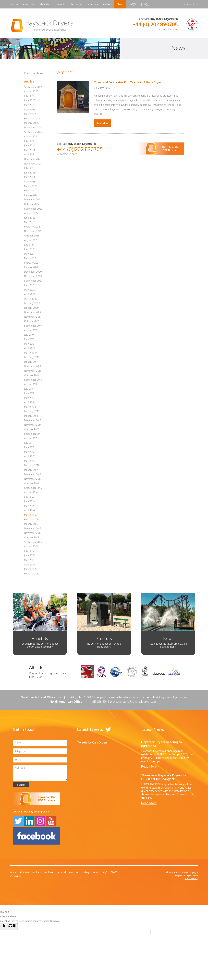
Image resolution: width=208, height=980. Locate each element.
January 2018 (31, 416)
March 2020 (31, 299)
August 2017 (31, 438)
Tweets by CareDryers (92, 742)
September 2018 (33, 380)
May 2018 (29, 398)
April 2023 (30, 182)
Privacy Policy (191, 878)
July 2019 (29, 335)
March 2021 (30, 258)
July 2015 (29, 551)
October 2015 (32, 537)
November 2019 (33, 317)
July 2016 (29, 497)
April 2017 (29, 456)
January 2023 (31, 195)
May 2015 (29, 560)
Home (14, 4)
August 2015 (31, 546)
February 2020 (32, 303)
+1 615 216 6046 (101, 702)
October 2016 (32, 483)
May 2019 (29, 344)
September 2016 (33, 488)
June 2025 (30, 100)
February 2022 (32, 227)
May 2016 (29, 506)
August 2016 (31, 492)
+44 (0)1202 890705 (155, 24)
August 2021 (31, 240)
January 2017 (31, 470)
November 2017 (33, 425)
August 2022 (31, 213)
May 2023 (29, 177)
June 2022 (30, 218)
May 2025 (30, 105)
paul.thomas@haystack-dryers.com (123, 697)
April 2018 (29, 402)
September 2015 (33, 542)
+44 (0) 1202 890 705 (83, 697)
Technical (76, 4)
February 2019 (32, 357)
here (175, 29)
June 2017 (29, 447)
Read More (102, 123)
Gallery (107, 4)
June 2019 (29, 339)
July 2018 (29, 389)
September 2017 (33, 434)
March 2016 (30, 515)
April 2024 (30, 154)
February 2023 (32, 190)
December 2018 (33, 366)
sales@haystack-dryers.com (169, 697)
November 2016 (33, 479)
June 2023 (30, 173)
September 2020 (33, 281)
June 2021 (29, 249)
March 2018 (30, 407)
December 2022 (33, 199)
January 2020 (31, 308)
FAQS (132, 4)
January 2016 (31, 524)
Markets (44, 4)
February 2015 (32, 574)
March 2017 (30, 461)
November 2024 (33, 127)
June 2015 (29, 555)
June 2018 (29, 393)
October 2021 (31, 236)
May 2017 (29, 452)
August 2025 (31, 91)
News (120, 4)
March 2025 (31, 114)
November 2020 (33, 276)
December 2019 (33, 312)
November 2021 (33, 231)
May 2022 (30, 222)
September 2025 (33, 87)
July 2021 (29, 245)
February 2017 (32, 465)
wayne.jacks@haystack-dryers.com (136, 702)
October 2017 (31, 429)
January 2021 (31, 267)
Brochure (93, 4)
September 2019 (33, 326)
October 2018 (31, 375)
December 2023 (33, 159)
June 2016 (29, 501)
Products (60, 4)
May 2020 (30, 290)
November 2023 (33, 164)
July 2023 (29, 168)
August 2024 (31, 136)
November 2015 (33, 533)
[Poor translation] (12, 927)
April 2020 (30, 294)
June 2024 (30, 145)
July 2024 (29, 141)
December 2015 (33, 528)
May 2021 (29, 254)
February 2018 (32, 411)
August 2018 (31, 384)
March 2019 (30, 353)
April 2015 (29, 565)
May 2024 (30, 150)
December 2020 (33, 272)
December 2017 (33, 420)
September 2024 (33, 132)
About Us (29, 4)
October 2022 (32, 204)
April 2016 (29, 510)
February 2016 (32, 519)
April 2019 (29, 348)
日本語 (145, 4)
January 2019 (31, 362)
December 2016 (33, 474)
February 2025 (32, 118)
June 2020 (30, 285)
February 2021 (32, 263)
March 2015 (30, 569)
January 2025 (31, 123)
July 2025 (29, 96)
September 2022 (33, 209)
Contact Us (191, 4)
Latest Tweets (94, 729)
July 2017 (29, 443)
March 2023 (31, 186)
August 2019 (31, 330)
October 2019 (32, 321)
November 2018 (33, 371)
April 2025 (30, 110)
